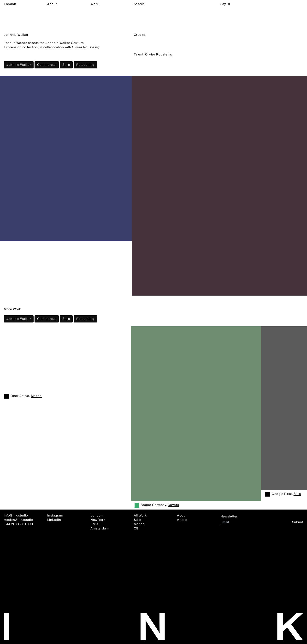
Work (94, 4)
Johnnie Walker (19, 65)
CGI (137, 529)
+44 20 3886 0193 (18, 524)
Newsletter (229, 516)
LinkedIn (54, 520)
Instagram (55, 516)
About (52, 4)
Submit (298, 522)
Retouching (85, 65)
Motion (139, 524)
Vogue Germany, (160, 505)
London (10, 4)
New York (98, 520)
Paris (94, 524)
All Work (140, 516)
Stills (66, 65)
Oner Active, (26, 396)
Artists (182, 520)
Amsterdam (100, 529)
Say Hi (225, 4)
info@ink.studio (16, 516)
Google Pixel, (286, 494)
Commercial (47, 65)
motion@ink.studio (18, 520)
